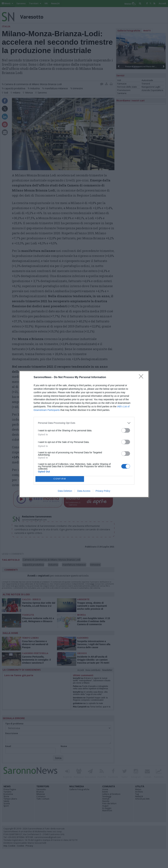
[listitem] (84, 423)
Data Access (84, 491)
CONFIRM (60, 479)
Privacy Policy (103, 491)
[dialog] (84, 434)
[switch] (126, 430)
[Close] (142, 377)
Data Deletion (65, 491)
